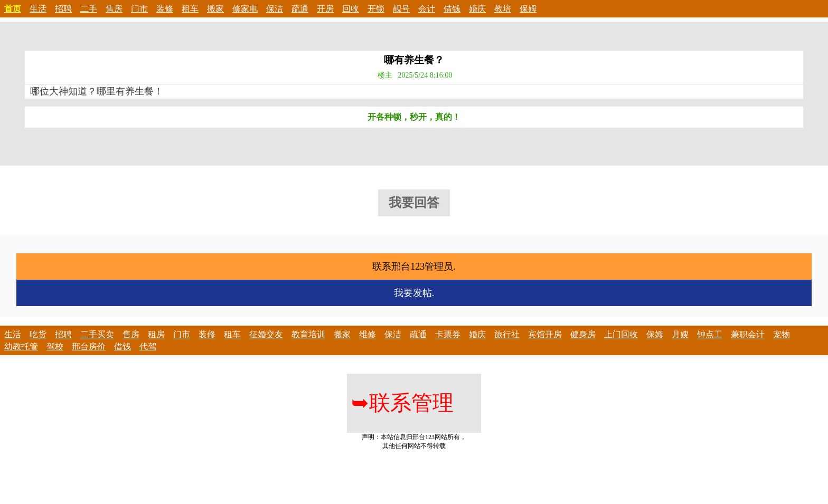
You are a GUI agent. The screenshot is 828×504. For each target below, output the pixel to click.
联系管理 (402, 403)
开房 (325, 9)
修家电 (245, 9)
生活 (38, 9)
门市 (139, 9)
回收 (351, 9)
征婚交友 (266, 334)
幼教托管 (21, 346)
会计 (427, 9)
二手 (89, 9)
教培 (503, 9)
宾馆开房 (545, 334)
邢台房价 (89, 346)
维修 (368, 334)
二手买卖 (97, 334)
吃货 (38, 334)
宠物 (782, 334)
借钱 (452, 9)
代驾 (148, 346)
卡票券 (448, 334)
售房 (114, 9)
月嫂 (680, 334)
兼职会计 (748, 334)
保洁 (275, 9)
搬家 (215, 9)
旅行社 (507, 334)
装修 (165, 9)
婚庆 (477, 9)
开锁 (376, 9)
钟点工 (710, 334)
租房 (156, 334)
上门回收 (621, 334)
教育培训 (308, 334)
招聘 (63, 9)
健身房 (583, 334)
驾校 (55, 346)
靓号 (401, 9)
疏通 (300, 9)
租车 (190, 9)
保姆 (528, 9)
